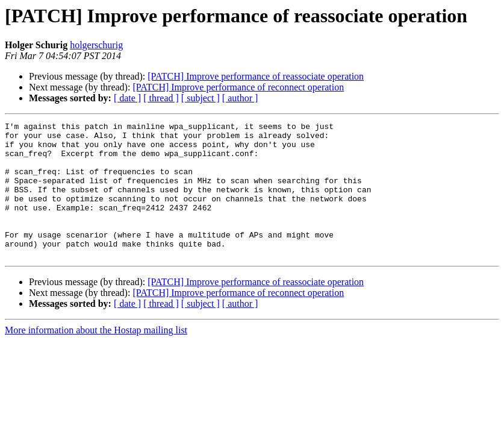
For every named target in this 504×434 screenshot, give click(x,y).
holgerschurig (96, 45)
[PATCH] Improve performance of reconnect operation (238, 87)
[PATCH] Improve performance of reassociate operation (256, 76)
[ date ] (127, 98)
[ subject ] (201, 98)
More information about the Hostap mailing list (96, 357)
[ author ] (240, 98)
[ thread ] (161, 98)
